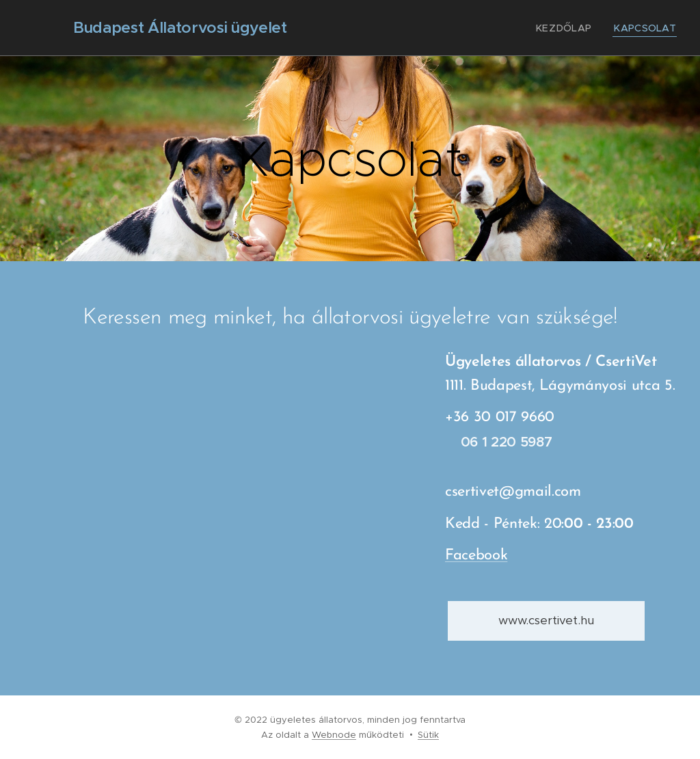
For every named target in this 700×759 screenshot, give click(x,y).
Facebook (476, 556)
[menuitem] (576, 28)
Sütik (428, 735)
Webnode (334, 735)
